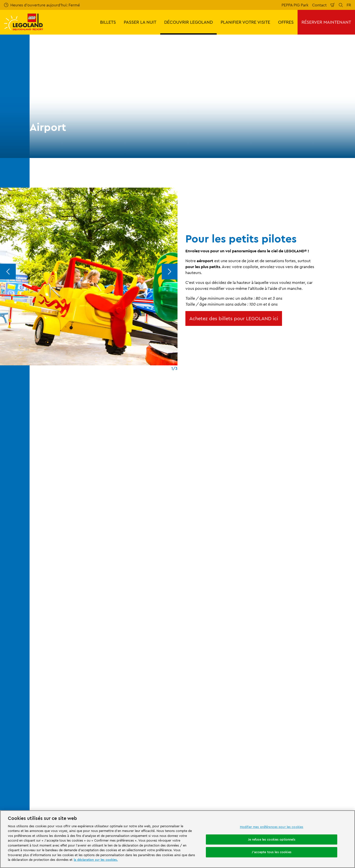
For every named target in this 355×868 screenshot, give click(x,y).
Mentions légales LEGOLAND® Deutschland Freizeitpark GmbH (225, 658)
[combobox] (172, 590)
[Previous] (8, 272)
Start (37, 630)
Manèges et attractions (123, 630)
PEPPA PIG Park (295, 5)
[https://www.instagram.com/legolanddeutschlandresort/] (309, 789)
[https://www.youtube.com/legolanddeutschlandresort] (321, 789)
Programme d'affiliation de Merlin (145, 656)
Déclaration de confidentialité (223, 713)
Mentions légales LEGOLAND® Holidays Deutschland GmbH (231, 689)
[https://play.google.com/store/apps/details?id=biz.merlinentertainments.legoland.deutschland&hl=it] (299, 754)
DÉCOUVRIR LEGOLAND (65, 630)
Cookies (204, 721)
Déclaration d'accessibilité (220, 730)
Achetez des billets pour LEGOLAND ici (234, 318)
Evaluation (43, 673)
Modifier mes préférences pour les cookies (272, 827)
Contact (319, 5)
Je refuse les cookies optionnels (272, 839)
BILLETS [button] (108, 22)
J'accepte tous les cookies (271, 852)
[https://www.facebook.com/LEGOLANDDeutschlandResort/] (297, 789)
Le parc (94, 630)
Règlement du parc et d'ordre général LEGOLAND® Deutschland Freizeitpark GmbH (230, 674)
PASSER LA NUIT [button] (140, 22)
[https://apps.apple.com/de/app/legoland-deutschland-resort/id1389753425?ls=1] (335, 754)
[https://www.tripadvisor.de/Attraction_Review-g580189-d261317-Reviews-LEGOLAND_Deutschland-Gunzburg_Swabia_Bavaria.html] (334, 789)
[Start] (85, 761)
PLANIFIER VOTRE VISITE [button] (245, 22)
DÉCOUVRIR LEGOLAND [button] (188, 22)
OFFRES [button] (286, 22)
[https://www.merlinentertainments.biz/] (51, 761)
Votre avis (43, 665)
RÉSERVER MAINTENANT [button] (326, 22)
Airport (152, 630)
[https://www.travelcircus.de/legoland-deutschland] (114, 761)
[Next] (170, 272)
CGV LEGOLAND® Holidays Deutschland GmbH (232, 702)
